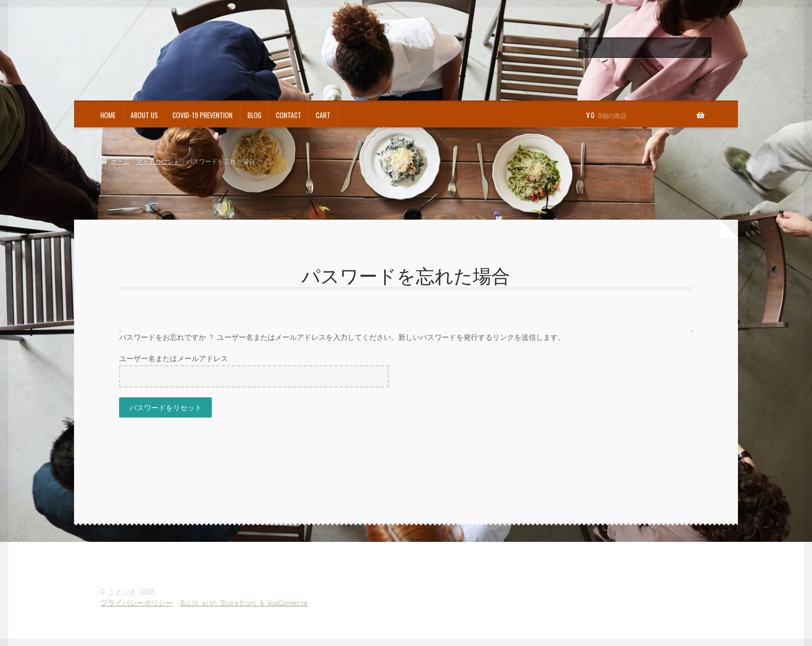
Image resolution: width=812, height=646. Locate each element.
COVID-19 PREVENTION (202, 115)
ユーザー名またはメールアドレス (173, 359)
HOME (108, 115)
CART (323, 115)
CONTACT (289, 115)
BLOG (255, 115)
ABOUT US (144, 115)
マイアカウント (158, 162)
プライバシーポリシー (137, 603)
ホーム (120, 162)
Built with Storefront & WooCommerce (244, 603)
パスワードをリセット (166, 407)
